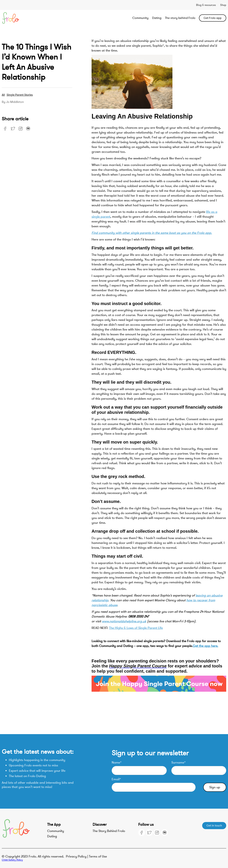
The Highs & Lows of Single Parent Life (136, 628)
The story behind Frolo (180, 18)
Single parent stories (20, 95)
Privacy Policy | (77, 856)
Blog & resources (206, 5)
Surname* (178, 762)
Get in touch (214, 826)
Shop (223, 5)
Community (140, 18)
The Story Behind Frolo (109, 831)
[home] (24, 18)
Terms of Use (98, 856)
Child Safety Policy (12, 860)
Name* (117, 762)
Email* (116, 779)
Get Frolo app (213, 18)
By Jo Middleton (13, 102)
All (3, 95)
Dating (157, 18)
